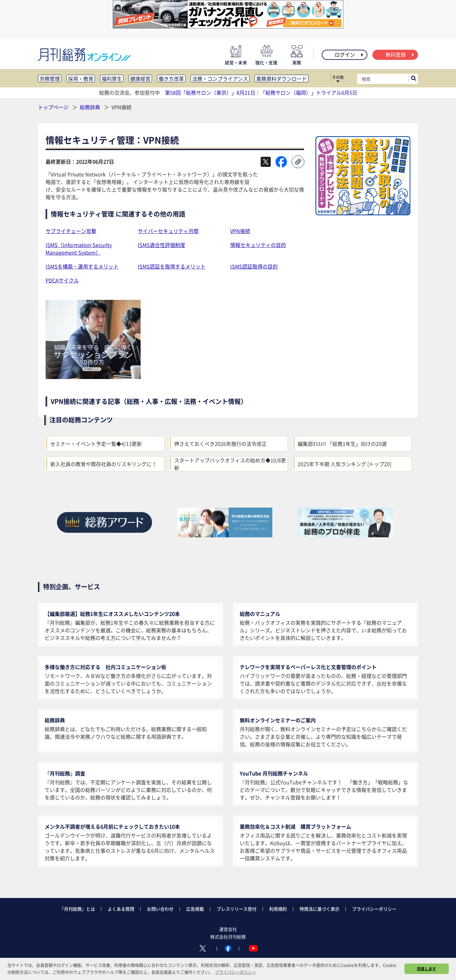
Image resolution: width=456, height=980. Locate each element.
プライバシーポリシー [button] (236, 972)
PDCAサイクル (62, 280)
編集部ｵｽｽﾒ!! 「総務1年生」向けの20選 (342, 444)
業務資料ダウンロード (282, 79)
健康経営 (140, 79)
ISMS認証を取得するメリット (172, 266)
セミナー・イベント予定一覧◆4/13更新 (96, 444)
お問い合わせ (160, 909)
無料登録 (400, 54)
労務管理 (50, 79)
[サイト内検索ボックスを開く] (414, 79)
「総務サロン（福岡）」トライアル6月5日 (309, 92)
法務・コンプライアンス (220, 79)
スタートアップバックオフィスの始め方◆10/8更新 (230, 464)
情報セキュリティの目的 (258, 245)
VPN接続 (240, 231)
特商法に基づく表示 (320, 909)
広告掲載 (195, 909)
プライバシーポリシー (374, 909)
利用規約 (278, 909)
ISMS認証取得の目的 (254, 266)
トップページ (53, 107)
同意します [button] (427, 969)
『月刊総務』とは (77, 909)
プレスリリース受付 (237, 909)
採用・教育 (81, 79)
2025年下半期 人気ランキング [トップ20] (345, 464)
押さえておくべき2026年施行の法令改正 (220, 444)
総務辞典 (91, 107)
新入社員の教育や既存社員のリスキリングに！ (104, 464)
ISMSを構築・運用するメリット (82, 266)
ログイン (349, 54)
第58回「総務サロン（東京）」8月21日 (210, 92)
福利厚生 (112, 79)
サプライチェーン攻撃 (71, 231)
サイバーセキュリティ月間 (168, 231)
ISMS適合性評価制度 (161, 245)
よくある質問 (121, 909)
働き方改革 (171, 79)
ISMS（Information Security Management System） (79, 249)
